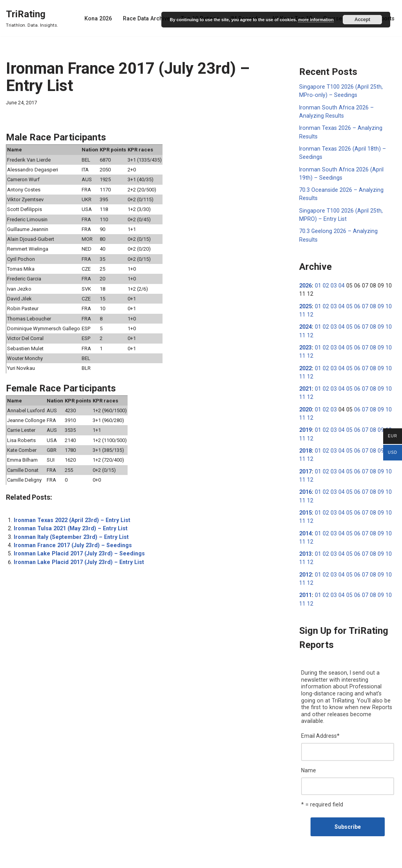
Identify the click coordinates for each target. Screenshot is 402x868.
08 (370, 296)
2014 (305, 520)
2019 (305, 418)
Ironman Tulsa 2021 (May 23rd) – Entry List (69, 524)
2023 (305, 337)
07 (362, 296)
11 (392, 296)
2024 (305, 316)
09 (377, 296)
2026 (305, 275)
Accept (362, 20)
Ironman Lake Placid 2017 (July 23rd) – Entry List (77, 557)
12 (302, 304)
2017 (305, 459)
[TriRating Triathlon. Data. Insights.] (32, 18)
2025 (305, 296)
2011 (305, 581)
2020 (305, 398)
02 (325, 275)
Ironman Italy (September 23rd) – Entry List (69, 533)
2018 (305, 439)
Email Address (320, 715)
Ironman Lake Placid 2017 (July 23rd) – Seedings (77, 549)
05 (347, 296)
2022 (305, 357)
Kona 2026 (102, 18)
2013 (305, 540)
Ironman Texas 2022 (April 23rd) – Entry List (70, 516)
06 (355, 296)
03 (333, 275)
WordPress (66, 859)
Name (309, 749)
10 (385, 296)
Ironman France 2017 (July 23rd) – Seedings (71, 541)
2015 (305, 500)
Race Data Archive (150, 18)
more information (316, 20)
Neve (12, 859)
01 (318, 275)
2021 (305, 377)
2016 (305, 479)
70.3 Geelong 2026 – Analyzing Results (347, 229)
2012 (305, 561)
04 (340, 275)
